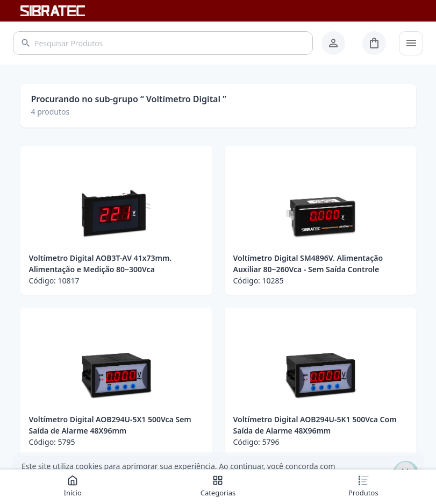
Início (73, 486)
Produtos (363, 486)
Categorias (218, 486)
